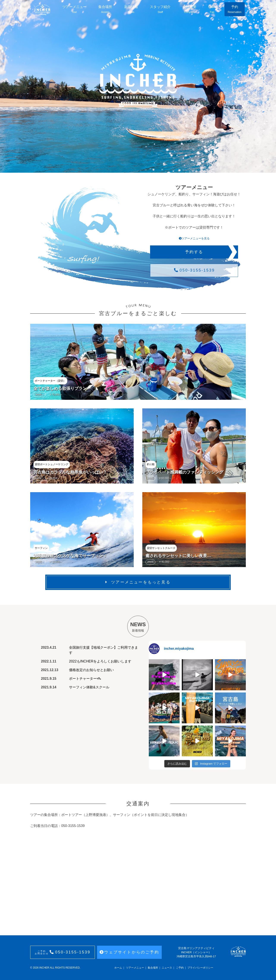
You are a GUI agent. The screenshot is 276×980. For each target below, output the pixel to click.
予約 (235, 9)
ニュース (167, 968)
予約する (194, 252)
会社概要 (190, 9)
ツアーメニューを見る (194, 238)
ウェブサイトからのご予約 (129, 952)
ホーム (118, 968)
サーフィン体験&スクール (89, 687)
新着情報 (131, 9)
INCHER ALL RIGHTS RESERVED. (60, 968)
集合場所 (105, 9)
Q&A (212, 9)
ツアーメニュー (74, 9)
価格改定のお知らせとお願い (91, 670)
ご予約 (180, 968)
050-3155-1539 (194, 270)
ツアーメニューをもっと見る (138, 582)
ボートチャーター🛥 (85, 679)
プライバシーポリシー (200, 968)
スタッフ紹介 (160, 9)
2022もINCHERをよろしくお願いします (100, 661)
